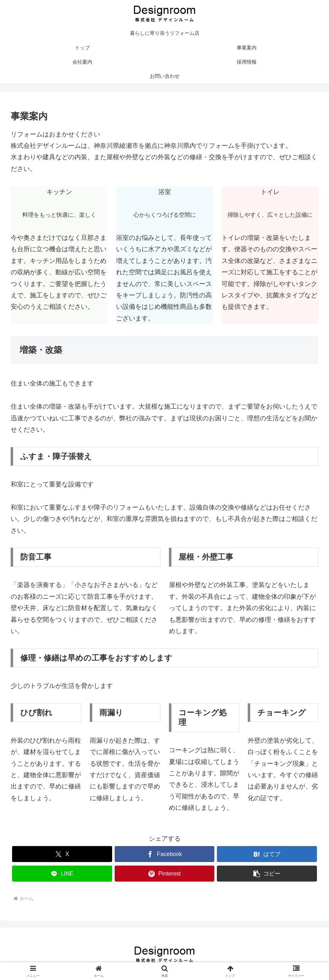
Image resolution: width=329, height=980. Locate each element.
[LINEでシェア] (62, 874)
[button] (267, 874)
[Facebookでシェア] (165, 854)
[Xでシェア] (62, 854)
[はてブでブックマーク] (267, 854)
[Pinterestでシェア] (165, 874)
